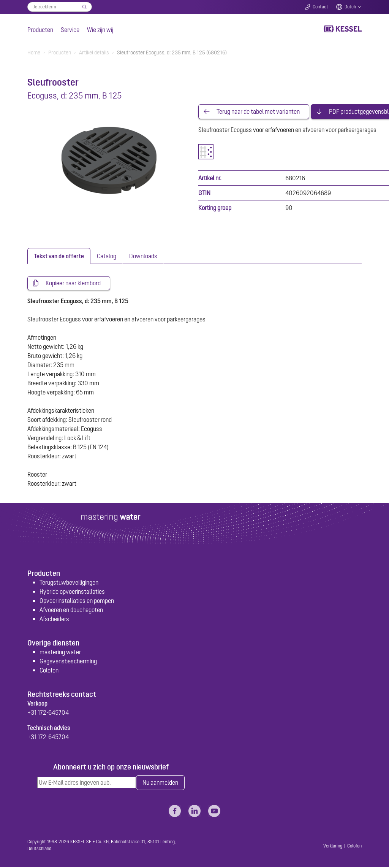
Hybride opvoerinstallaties (72, 592)
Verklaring (333, 847)
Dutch (350, 7)
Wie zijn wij (100, 30)
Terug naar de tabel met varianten (258, 112)
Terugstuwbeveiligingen (69, 583)
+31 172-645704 (48, 713)
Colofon (49, 671)
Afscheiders (54, 619)
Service (70, 30)
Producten (40, 30)
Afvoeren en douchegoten (71, 610)
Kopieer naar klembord (73, 284)
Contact (320, 7)
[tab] (59, 256)
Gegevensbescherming (68, 662)
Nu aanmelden (160, 784)
